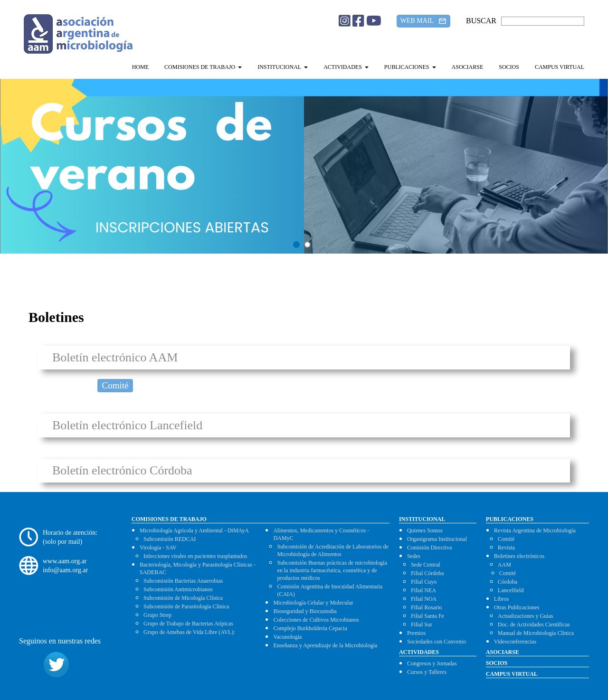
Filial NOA (424, 599)
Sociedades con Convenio (437, 642)
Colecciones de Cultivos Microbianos (316, 620)
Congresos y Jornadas (432, 663)
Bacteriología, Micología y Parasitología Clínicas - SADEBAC (198, 568)
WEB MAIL (423, 21)
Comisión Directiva (429, 548)
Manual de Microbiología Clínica (536, 633)
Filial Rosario (427, 607)
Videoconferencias (515, 642)
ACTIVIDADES (346, 67)
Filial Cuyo (424, 582)
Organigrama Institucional (437, 539)
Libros (501, 599)
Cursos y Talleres (427, 672)
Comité (115, 385)
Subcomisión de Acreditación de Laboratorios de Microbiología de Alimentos (332, 550)
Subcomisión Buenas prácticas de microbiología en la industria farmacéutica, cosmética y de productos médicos (332, 570)
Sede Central (426, 565)
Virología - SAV (158, 548)
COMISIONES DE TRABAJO (203, 67)
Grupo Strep (157, 615)
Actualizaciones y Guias (526, 616)
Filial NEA (423, 590)
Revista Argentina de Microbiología (535, 530)
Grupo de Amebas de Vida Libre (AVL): (189, 632)
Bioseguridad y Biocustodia (305, 611)
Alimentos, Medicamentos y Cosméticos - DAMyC (321, 534)
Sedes (414, 556)
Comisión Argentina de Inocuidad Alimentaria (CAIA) (330, 590)
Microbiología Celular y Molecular (313, 603)
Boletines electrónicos (519, 556)
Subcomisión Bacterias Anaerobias (183, 581)
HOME (140, 67)
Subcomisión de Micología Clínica (183, 598)
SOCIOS (509, 67)
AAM (504, 565)
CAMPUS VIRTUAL (560, 67)
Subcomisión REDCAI (170, 539)
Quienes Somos (425, 530)
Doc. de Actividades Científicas (534, 624)
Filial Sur (422, 624)
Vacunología (287, 637)
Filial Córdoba (427, 573)
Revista (506, 548)
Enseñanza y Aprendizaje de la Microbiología (325, 645)
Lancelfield (511, 590)
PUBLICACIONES (410, 67)
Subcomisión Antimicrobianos (178, 589)
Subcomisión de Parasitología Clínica (186, 606)
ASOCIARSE (468, 67)
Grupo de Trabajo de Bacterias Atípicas (188, 624)
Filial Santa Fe (427, 616)
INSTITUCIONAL (283, 67)
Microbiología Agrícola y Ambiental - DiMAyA (194, 530)
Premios (416, 633)
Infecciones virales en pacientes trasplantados (195, 556)
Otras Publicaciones (517, 607)
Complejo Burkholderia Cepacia (310, 628)
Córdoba (508, 582)
